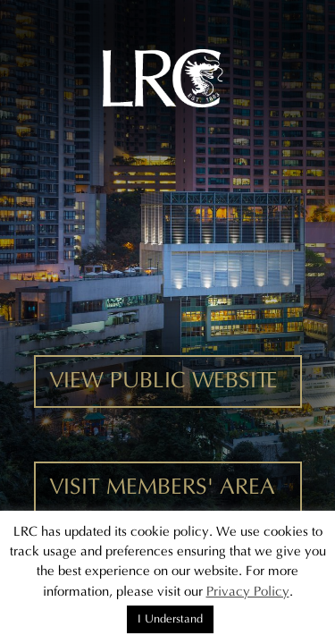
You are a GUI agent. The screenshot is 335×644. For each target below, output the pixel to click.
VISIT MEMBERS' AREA (162, 487)
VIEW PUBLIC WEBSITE (163, 381)
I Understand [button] (170, 619)
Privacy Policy (248, 592)
